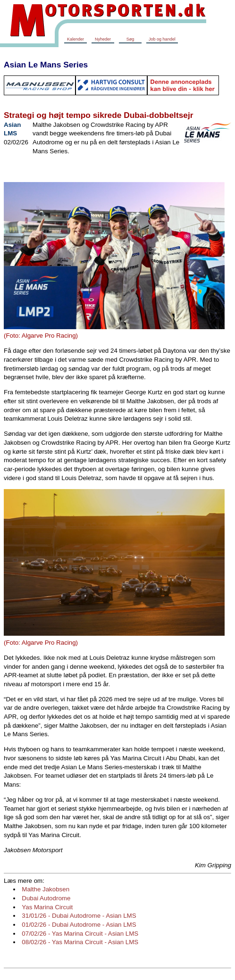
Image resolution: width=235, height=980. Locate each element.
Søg (130, 39)
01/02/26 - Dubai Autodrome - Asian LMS (79, 925)
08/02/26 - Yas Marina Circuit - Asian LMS (80, 942)
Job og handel (162, 39)
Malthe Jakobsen (46, 889)
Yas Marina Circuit (47, 907)
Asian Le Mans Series (46, 65)
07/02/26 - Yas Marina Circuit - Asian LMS (80, 934)
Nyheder (103, 39)
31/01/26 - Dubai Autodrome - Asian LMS (79, 916)
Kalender (76, 39)
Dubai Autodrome (46, 898)
